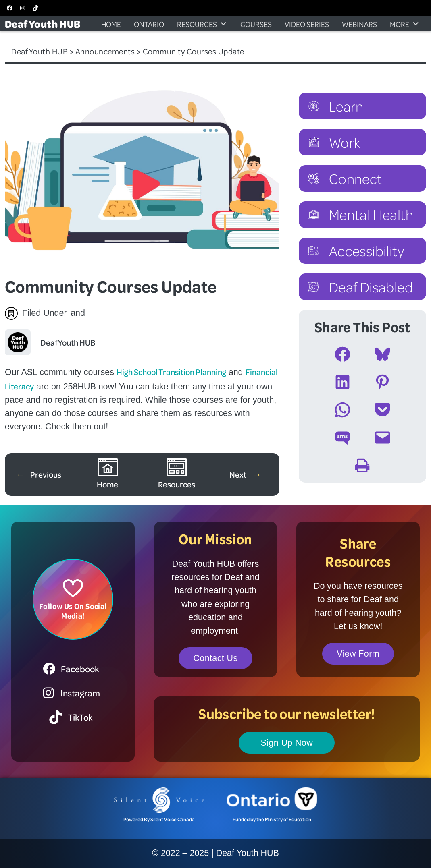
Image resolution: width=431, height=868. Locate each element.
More (405, 24)
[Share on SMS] (343, 438)
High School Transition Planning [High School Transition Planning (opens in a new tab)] (171, 372)
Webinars (359, 24)
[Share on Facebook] (343, 354)
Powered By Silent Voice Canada (159, 819)
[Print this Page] (362, 465)
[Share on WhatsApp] (343, 410)
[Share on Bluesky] (382, 354)
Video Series (307, 24)
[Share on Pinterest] (382, 382)
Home (111, 24)
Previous (46, 474)
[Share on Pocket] (382, 410)
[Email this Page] (382, 438)
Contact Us (215, 658)
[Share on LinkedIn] (343, 382)
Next (238, 474)
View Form (358, 654)
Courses (256, 24)
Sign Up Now (287, 743)
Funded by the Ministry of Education (272, 819)
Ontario (149, 24)
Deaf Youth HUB (43, 24)
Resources (202, 24)
